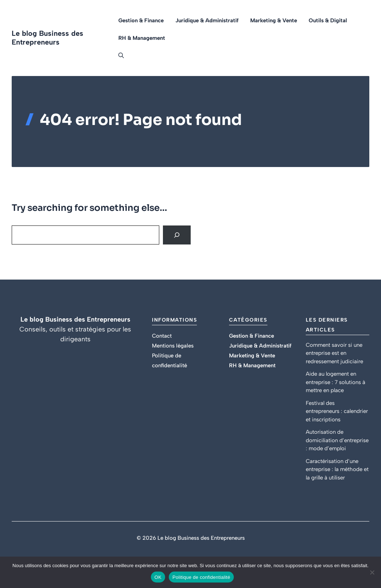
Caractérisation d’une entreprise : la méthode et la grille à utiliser (337, 469)
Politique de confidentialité (201, 577)
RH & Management (142, 38)
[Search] (177, 235)
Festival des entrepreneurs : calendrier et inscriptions (337, 411)
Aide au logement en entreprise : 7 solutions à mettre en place (336, 382)
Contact (162, 336)
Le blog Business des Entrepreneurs (47, 38)
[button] (118, 56)
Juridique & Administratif (207, 20)
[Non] (372, 572)
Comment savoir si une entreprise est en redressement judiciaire (334, 353)
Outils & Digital (328, 20)
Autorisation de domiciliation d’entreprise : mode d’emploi (337, 440)
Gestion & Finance (141, 20)
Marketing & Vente (274, 20)
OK (158, 577)
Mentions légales (173, 346)
